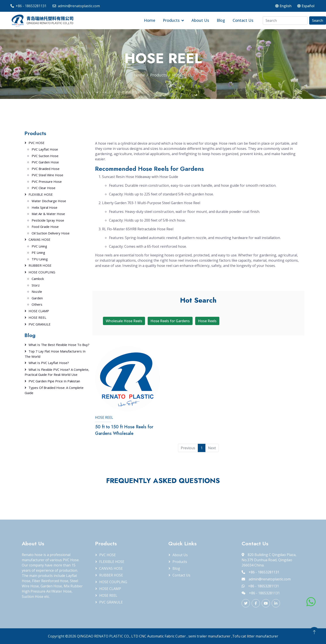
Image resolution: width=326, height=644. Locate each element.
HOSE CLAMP (39, 311)
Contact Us (243, 20)
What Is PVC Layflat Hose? (49, 363)
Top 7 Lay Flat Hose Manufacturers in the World (55, 354)
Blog (221, 20)
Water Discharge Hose (49, 201)
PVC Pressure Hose (47, 181)
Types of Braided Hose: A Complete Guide (54, 390)
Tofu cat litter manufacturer (255, 636)
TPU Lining (40, 259)
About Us (200, 20)
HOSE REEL (104, 417)
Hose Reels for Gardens (170, 321)
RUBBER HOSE (40, 265)
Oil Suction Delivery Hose (51, 233)
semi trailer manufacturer (209, 636)
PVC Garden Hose (45, 162)
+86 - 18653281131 (31, 6)
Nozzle (37, 291)
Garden (37, 298)
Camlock (38, 279)
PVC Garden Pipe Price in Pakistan (54, 381)
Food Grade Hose (45, 227)
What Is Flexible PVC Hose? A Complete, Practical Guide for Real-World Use (57, 372)
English (283, 6)
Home (150, 20)
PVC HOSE (37, 143)
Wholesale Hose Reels (124, 321)
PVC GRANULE (40, 324)
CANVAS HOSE (39, 239)
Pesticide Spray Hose (48, 220)
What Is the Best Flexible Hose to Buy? (59, 345)
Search (318, 20)
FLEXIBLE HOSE (41, 194)
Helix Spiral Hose (44, 207)
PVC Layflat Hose (45, 149)
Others (37, 304)
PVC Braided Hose (46, 169)
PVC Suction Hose (45, 156)
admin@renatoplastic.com (79, 6)
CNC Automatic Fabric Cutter (162, 636)
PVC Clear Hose (44, 188)
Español (306, 6)
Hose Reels (207, 321)
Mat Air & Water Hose (48, 214)
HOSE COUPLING (42, 272)
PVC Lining (39, 246)
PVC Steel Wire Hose (47, 175)
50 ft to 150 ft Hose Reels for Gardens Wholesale (124, 430)
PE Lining (38, 253)
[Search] (285, 20)
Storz (36, 285)
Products (171, 20)
